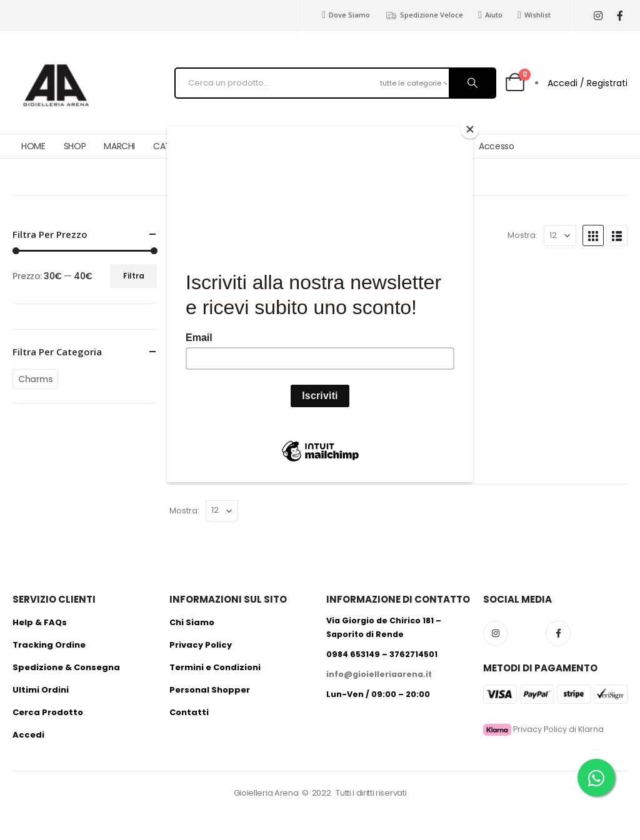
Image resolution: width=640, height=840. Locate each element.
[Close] (470, 129)
